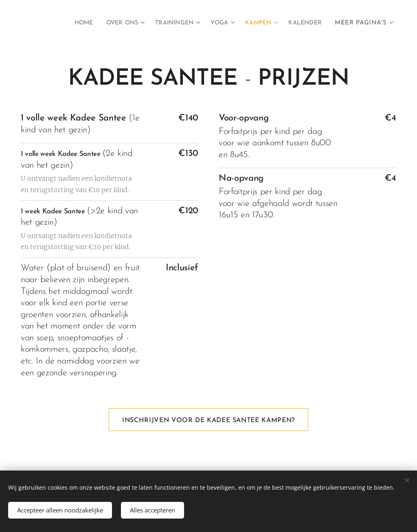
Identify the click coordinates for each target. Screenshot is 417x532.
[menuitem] (68, 23)
